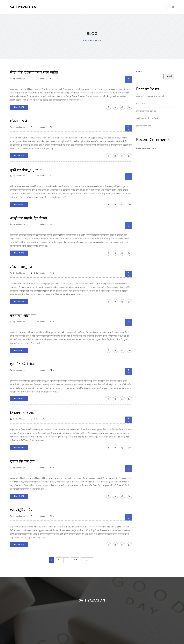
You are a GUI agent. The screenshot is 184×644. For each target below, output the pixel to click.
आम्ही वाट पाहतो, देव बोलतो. (29, 218)
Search (139, 72)
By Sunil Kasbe (18, 78)
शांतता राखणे (19, 121)
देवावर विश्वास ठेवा (22, 461)
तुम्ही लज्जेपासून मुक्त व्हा (27, 170)
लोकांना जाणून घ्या (22, 267)
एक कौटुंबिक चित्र (21, 510)
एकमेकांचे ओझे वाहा (23, 316)
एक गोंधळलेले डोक (22, 364)
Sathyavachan (23, 7)
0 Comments (38, 78)
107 (75, 560)
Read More (19, 107)
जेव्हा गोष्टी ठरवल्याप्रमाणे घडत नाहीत (34, 72)
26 (128, 79)
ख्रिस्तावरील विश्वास (23, 413)
